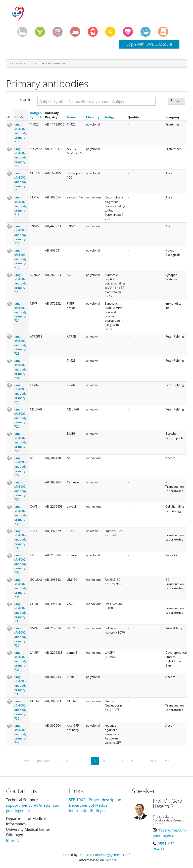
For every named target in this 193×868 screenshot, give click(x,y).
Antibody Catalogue (23, 63)
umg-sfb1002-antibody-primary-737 (21, 661)
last (166, 761)
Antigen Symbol (36, 115)
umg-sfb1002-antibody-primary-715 (21, 206)
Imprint (12, 840)
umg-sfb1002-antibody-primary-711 (21, 133)
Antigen (111, 117)
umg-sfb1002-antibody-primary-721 (21, 312)
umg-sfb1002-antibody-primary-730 (21, 491)
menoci (110, 860)
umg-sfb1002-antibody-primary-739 (21, 710)
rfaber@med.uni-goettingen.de (170, 833)
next (153, 761)
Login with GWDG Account (149, 44)
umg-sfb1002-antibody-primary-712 (21, 157)
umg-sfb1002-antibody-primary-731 (21, 515)
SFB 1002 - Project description (95, 800)
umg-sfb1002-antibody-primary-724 (21, 369)
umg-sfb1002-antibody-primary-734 (21, 588)
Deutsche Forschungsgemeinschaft (105, 855)
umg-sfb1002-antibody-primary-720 (21, 283)
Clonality (93, 117)
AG (9, 117)
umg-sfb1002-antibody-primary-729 (21, 467)
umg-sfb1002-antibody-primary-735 (21, 612)
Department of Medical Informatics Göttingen (89, 808)
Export (176, 101)
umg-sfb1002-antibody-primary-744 (21, 734)
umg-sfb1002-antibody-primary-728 (21, 442)
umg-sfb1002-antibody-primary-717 (21, 259)
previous (43, 761)
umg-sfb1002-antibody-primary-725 (21, 394)
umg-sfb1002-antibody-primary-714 (21, 182)
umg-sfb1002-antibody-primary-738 (21, 685)
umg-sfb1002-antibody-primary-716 (21, 235)
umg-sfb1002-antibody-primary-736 (21, 637)
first (27, 761)
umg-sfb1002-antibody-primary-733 (21, 564)
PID (19, 117)
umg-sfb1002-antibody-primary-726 (21, 418)
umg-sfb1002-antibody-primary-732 (21, 540)
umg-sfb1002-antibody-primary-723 (21, 345)
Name (71, 117)
